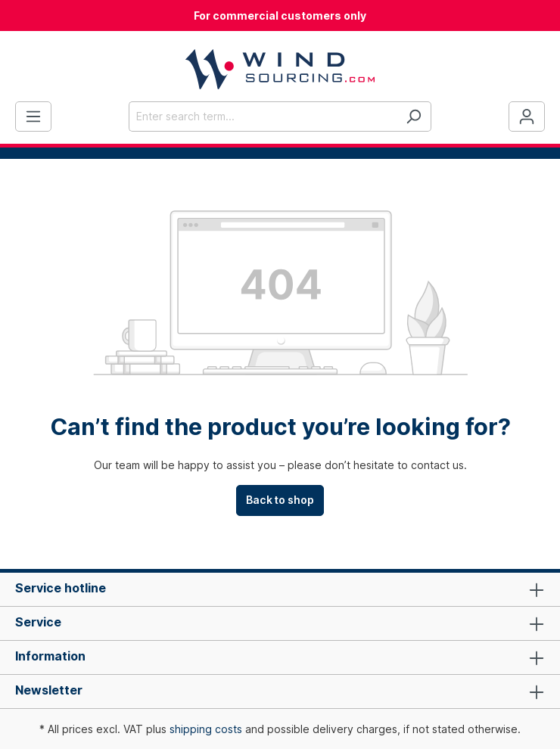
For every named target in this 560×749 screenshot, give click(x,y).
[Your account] (527, 117)
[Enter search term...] (263, 117)
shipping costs (206, 729)
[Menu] (33, 117)
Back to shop (280, 500)
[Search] (414, 117)
